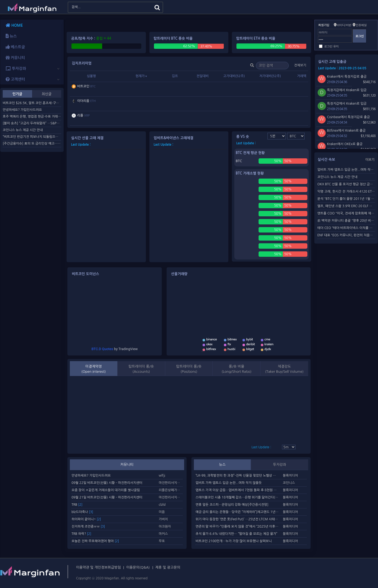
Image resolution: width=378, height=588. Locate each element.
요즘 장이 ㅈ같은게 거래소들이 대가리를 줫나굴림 (106, 490)
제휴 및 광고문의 (168, 567)
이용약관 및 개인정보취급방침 (98, 567)
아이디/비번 (344, 25)
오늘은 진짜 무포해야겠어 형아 (95, 541)
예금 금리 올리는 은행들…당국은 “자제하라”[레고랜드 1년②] (237, 512)
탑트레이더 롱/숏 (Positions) (189, 369)
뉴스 (222, 465)
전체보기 (300, 65)
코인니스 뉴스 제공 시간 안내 (23, 130)
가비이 (163, 519)
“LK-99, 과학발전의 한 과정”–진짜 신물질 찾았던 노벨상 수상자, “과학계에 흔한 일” (237, 476)
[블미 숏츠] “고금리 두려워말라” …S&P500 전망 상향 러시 (32, 123)
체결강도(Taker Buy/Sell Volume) (284, 369)
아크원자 (165, 527)
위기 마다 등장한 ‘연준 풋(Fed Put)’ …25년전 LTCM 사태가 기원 (237, 519)
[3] (91, 512)
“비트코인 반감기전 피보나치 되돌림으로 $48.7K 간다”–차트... (32, 137)
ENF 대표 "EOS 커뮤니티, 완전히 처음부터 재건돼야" (346, 235)
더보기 (370, 160)
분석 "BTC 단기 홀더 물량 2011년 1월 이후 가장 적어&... (346, 199)
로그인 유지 (331, 46)
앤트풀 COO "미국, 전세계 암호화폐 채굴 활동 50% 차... (346, 213)
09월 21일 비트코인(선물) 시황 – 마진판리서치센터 (107, 497)
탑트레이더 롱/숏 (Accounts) (141, 369)
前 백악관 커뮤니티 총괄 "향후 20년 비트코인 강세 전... (346, 221)
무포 (162, 541)
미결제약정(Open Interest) (94, 369)
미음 (162, 512)
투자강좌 (279, 465)
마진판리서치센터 (171, 483)
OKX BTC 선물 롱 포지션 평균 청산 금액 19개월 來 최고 (346, 184)
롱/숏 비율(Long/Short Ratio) (237, 369)
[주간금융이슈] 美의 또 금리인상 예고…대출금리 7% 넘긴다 (32, 143)
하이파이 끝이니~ (86, 519)
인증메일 (361, 25)
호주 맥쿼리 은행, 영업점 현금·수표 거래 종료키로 (32, 117)
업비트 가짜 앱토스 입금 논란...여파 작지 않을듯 (228, 483)
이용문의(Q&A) (138, 567)
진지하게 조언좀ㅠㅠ (88, 527)
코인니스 (289, 483)
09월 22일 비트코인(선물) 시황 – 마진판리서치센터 (107, 483)
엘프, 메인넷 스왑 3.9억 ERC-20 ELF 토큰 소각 (346, 206)
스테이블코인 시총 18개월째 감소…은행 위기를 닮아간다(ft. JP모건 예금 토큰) (237, 497)
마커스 (163, 534)
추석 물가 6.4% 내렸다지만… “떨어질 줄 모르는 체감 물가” (236, 534)
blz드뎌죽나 (82, 512)
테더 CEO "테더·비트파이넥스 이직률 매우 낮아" (346, 228)
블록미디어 (290, 476)
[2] (80, 505)
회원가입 (324, 25)
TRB (77, 505)
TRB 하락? (81, 534)
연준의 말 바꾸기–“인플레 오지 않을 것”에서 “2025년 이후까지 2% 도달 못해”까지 (237, 527)
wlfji (162, 476)
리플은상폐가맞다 (171, 490)
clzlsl (162, 505)
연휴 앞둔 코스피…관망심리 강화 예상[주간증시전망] (232, 505)
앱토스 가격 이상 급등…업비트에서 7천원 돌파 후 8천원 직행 (237, 490)
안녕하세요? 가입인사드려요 (22, 110)
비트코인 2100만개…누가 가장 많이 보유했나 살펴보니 (234, 541)
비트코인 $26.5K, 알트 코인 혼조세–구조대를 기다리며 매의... (32, 103)
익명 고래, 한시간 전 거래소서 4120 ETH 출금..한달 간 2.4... (346, 192)
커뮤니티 (127, 465)
